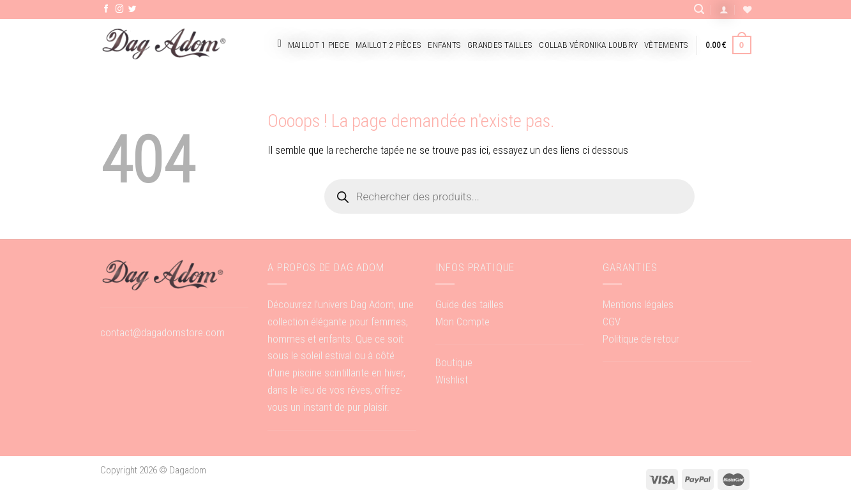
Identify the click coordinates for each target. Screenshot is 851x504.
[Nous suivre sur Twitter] (132, 10)
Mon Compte (463, 322)
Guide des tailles (470, 304)
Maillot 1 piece (319, 45)
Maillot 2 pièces (388, 45)
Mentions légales (638, 304)
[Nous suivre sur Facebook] (106, 10)
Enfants (444, 45)
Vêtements (666, 45)
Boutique (454, 362)
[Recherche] (699, 9)
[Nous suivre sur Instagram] (120, 10)
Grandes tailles (500, 45)
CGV (612, 322)
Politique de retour (641, 339)
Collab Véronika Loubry (588, 45)
